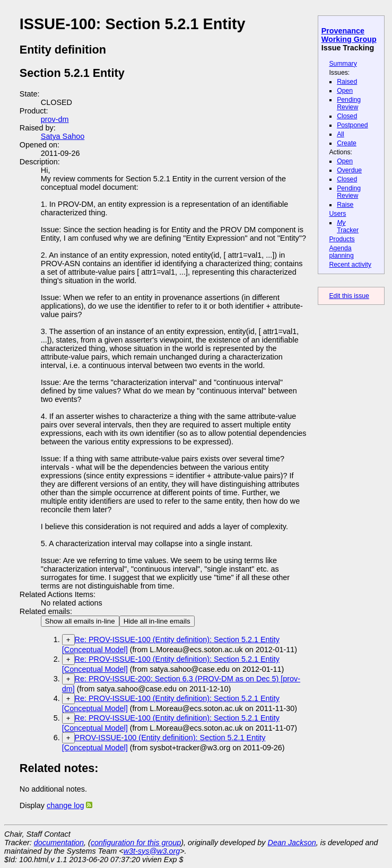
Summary (343, 64)
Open (345, 91)
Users (337, 214)
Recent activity (350, 265)
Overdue (349, 170)
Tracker (348, 226)
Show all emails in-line (80, 621)
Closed (347, 116)
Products (342, 239)
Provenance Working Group (349, 35)
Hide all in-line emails (157, 621)
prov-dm (55, 119)
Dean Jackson (292, 843)
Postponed (352, 125)
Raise (345, 205)
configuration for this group (136, 843)
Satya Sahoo (63, 136)
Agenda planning (341, 252)
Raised (347, 82)
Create (347, 143)
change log (65, 805)
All (341, 134)
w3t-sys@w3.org (152, 851)
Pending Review (349, 103)
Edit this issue (349, 296)
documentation (59, 843)
